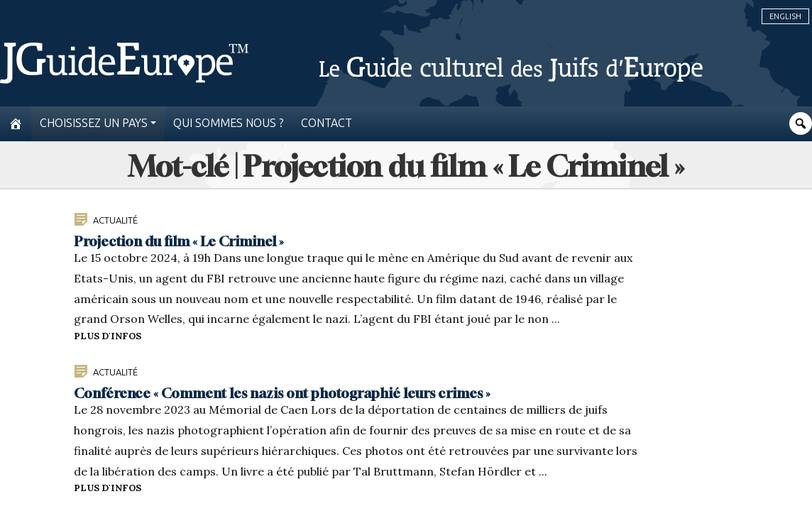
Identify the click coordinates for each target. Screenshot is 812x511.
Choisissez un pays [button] (94, 123)
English (785, 16)
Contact (327, 123)
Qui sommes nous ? (229, 123)
